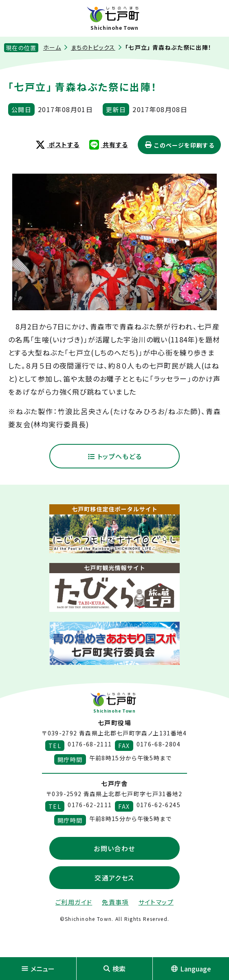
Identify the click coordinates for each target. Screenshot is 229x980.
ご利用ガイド (74, 902)
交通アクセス (114, 878)
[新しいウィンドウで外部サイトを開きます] (114, 529)
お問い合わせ (114, 848)
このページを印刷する (179, 145)
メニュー (38, 969)
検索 (114, 969)
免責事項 (115, 902)
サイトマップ (156, 902)
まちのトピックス (93, 47)
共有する (109, 145)
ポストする (57, 145)
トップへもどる (115, 456)
